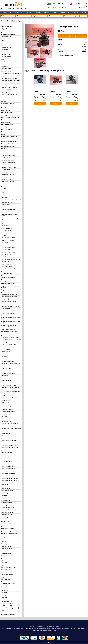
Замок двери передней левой (8, 165)
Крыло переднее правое (7, 267)
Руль (2, 436)
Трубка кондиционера (6, 531)
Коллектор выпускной (6, 228)
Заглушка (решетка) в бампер (8, 155)
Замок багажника (5, 158)
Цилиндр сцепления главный (8, 584)
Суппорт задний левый (6, 510)
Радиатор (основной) (6, 407)
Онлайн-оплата (65, 13)
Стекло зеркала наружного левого (9, 473)
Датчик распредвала (6, 120)
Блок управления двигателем (8, 76)
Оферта (55, 13)
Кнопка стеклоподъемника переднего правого (10, 223)
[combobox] (40, 16)
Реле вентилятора (5, 419)
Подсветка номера (5, 376)
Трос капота (4, 526)
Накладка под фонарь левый (8, 299)
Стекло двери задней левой (8, 466)
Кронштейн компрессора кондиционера (11, 259)
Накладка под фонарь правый (8, 301)
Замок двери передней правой (9, 167)
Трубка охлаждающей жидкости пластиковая (9, 534)
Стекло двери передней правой (9, 471)
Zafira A (13, 21)
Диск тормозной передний (7, 146)
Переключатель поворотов (7, 361)
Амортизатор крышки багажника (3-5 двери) (10, 40)
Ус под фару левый (6, 544)
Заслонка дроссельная (7, 172)
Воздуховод (4, 92)
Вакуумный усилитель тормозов (9, 87)
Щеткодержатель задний (7, 606)
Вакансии (47, 13)
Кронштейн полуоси (6, 264)
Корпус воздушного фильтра (8, 238)
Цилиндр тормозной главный (8, 586)
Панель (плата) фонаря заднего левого (11, 337)
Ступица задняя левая (6, 500)
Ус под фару (4, 541)
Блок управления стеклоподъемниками (11, 83)
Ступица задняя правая (7, 503)
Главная (4, 13)
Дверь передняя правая (7, 132)
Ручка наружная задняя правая (9, 443)
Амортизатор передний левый (8, 43)
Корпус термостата (6, 243)
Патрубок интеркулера (6, 347)
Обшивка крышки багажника (8, 329)
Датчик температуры (6, 122)
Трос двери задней (6, 521)
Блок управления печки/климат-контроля (11, 81)
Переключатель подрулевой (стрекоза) (10, 364)
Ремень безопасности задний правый (10, 426)
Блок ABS (3, 61)
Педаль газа (4, 356)
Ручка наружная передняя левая (9, 445)
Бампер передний (5, 52)
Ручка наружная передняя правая (9, 448)
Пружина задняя (5, 403)
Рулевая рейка (4, 431)
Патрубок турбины (5, 352)
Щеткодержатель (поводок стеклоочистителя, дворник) (8, 602)
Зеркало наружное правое (7, 182)
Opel (7, 21)
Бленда (3, 59)
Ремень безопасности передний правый (11, 428)
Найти (84, 16)
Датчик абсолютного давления (9, 108)
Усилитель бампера (6, 553)
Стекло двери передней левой (8, 469)
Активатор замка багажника (8, 34)
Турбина (20, 21)
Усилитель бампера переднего (9, 556)
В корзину (72, 36)
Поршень (3, 395)
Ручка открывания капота (7, 450)
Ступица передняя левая (7, 505)
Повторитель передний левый (8, 371)
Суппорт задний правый (7, 512)
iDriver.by (47, 643)
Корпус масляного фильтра (8, 240)
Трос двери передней (6, 524)
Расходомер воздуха (6, 414)
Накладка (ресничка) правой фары (9, 297)
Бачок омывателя (5, 54)
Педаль (3, 354)
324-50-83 (56, 4)
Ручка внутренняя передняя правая (10, 438)
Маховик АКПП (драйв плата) (8, 278)
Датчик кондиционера (6, 113)
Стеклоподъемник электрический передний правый (9, 488)
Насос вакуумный (5, 309)
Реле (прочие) (4, 416)
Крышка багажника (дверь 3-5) (8, 269)
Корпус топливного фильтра (8, 245)
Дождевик (3, 151)
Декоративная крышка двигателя (9, 137)
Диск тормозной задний (7, 144)
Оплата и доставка (27, 13)
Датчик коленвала (5, 110)
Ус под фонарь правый (6, 551)
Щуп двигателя (5, 610)
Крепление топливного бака (8, 252)
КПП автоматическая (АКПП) (8, 247)
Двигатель (3, 134)
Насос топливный (5, 311)
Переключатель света (6, 366)
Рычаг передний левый (7, 452)
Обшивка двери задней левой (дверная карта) (11, 318)
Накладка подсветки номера (8, 304)
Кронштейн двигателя (6, 257)
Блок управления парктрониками (9, 78)
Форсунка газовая (5, 579)
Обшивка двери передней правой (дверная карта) (9, 326)
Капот (2, 193)
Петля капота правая (6, 368)
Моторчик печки (5, 290)
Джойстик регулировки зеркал (8, 139)
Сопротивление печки (6, 461)
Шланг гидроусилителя (7, 595)
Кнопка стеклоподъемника (8, 212)
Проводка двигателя (6, 400)
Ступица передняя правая (7, 507)
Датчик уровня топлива (7, 130)
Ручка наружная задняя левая (8, 440)
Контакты (75, 13)
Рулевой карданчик (6, 433)
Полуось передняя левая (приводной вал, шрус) (10, 388)
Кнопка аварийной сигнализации (9, 207)
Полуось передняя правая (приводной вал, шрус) (10, 392)
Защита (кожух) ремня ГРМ (7, 175)
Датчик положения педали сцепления (10, 118)
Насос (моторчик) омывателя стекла (10, 306)
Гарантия (38, 13)
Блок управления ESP (6, 71)
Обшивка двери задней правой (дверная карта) (11, 322)
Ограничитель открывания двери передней (9, 332)
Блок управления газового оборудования (11, 73)
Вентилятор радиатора (6, 90)
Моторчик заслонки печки (7, 284)
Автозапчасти (14, 13)
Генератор (3, 99)
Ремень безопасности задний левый (10, 424)
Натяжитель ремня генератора (8, 313)
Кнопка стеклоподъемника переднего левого (10, 219)
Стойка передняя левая (7, 491)
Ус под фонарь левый (6, 549)
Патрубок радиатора (6, 349)
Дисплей (3, 149)
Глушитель (3, 101)
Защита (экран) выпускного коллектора (11, 177)
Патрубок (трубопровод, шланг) (8, 342)
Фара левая (4, 560)
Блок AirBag (4, 64)
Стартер (3, 464)
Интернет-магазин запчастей (14, 6)
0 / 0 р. (84, 13)
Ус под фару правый (6, 546)
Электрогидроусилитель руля (8, 615)
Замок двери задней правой (8, 163)
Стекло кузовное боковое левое (9, 476)
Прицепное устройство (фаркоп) (9, 398)
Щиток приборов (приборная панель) (10, 608)
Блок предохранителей (6, 69)
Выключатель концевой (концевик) (9, 95)
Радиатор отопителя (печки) (8, 412)
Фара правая (4, 563)
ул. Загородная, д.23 (81, 7)
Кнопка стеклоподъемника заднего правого (10, 215)
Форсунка (3, 577)
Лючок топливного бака (7, 273)
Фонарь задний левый (6, 570)
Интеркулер (4, 188)
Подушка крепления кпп (7, 380)
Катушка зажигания (6, 195)
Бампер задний (5, 49)
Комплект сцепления (6, 231)
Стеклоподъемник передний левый (10, 478)
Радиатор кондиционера (7, 409)
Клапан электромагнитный (7, 202)
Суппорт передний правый (7, 517)
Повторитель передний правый (8, 373)
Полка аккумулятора (6, 383)
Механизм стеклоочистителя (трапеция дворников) (11, 281)
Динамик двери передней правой (9, 142)
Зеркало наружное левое (7, 179)
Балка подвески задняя (7, 47)
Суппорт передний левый (7, 515)
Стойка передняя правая (7, 493)
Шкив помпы (4, 593)
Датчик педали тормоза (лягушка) (9, 115)
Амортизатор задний (6, 37)
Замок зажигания (5, 170)
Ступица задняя (5, 498)
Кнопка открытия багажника (8, 209)
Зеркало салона (5, 184)
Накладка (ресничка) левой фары (9, 294)
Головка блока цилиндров (7, 104)
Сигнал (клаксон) (5, 459)
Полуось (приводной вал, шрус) (9, 385)
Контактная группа (5, 235)
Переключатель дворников (7, 359)
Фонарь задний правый (7, 572)
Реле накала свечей (6, 421)
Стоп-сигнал (4, 496)
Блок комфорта (5, 66)
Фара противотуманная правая (9, 567)
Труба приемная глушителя (8, 529)
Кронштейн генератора (6, 255)
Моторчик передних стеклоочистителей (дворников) (11, 287)
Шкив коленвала (5, 590)
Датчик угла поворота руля (7, 125)
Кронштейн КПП (5, 262)
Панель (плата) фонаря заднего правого (11, 340)
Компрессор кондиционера (8, 233)
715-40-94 (58, 7)
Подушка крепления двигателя (9, 378)
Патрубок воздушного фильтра (8, 345)
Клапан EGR (4, 197)
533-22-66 (80, 4)
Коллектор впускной (6, 226)
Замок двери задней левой (8, 160)
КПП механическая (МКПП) (8, 250)
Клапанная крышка (6, 205)
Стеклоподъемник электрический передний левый (9, 484)
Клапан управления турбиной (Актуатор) (11, 200)
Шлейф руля (4, 597)
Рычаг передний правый (7, 455)
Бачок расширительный (7, 57)
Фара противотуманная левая (8, 565)
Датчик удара (4, 127)
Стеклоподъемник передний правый (10, 481)
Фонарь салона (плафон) (7, 574)
